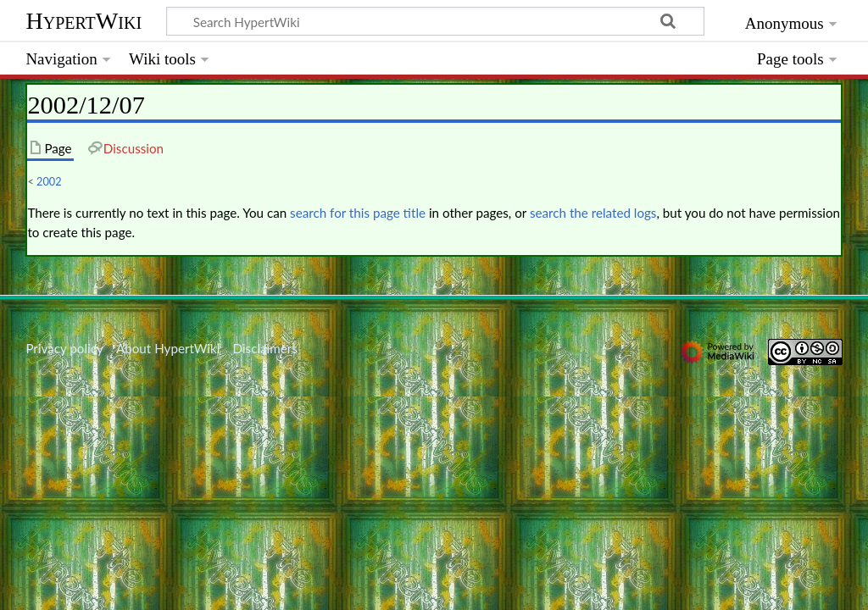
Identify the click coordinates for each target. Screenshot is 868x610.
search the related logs (593, 213)
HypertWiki (83, 21)
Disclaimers (265, 348)
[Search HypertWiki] (435, 21)
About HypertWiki (168, 348)
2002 (49, 181)
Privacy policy (64, 348)
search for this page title (358, 213)
